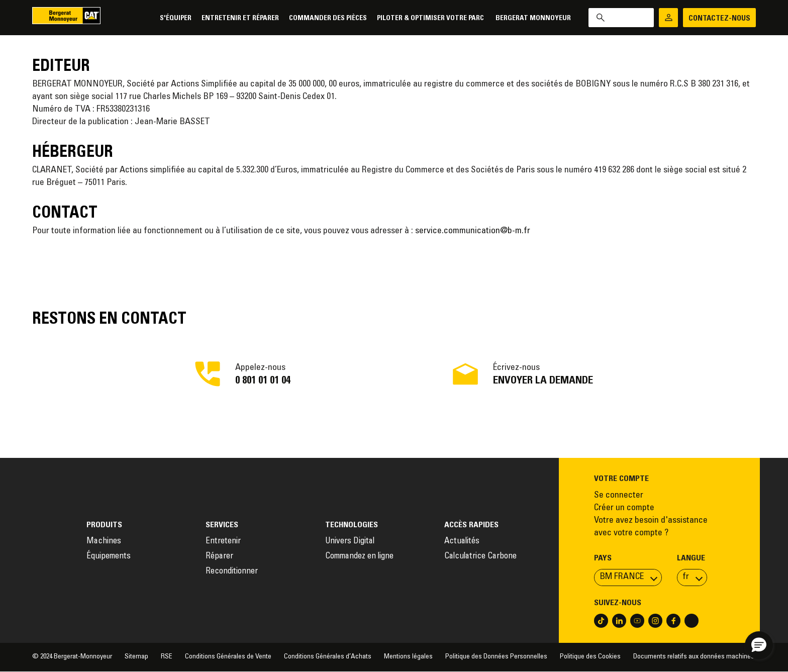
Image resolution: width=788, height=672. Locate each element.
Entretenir (223, 542)
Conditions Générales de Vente (228, 657)
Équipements (109, 557)
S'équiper (176, 18)
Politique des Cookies (590, 657)
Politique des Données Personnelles (496, 657)
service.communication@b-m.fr (473, 231)
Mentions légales (408, 657)
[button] (759, 645)
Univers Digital (351, 542)
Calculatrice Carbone (480, 557)
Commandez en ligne (359, 557)
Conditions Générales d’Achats (328, 657)
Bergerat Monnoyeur (533, 18)
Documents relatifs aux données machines (695, 657)
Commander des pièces (328, 18)
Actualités (462, 542)
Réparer (219, 557)
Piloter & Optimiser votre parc (431, 18)
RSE (167, 657)
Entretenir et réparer (240, 18)
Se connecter (619, 496)
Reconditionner (232, 572)
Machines (104, 542)
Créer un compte (624, 508)
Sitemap (136, 657)
